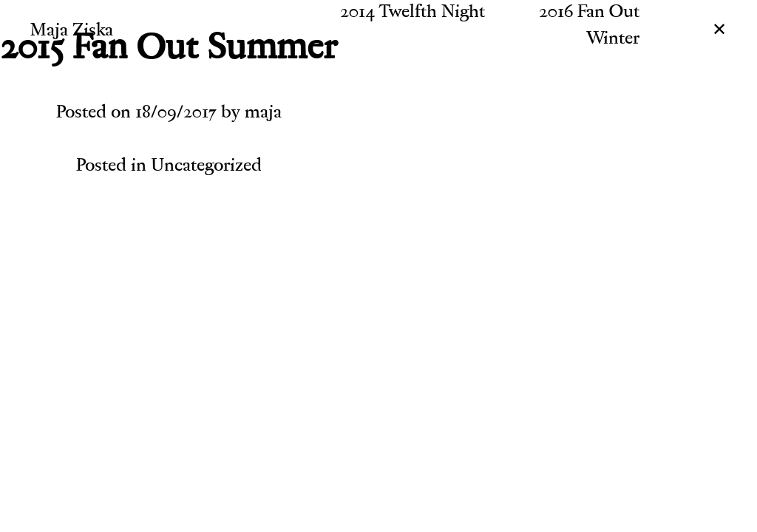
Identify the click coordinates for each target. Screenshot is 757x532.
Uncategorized (206, 167)
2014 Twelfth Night (413, 13)
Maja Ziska (72, 31)
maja (263, 113)
